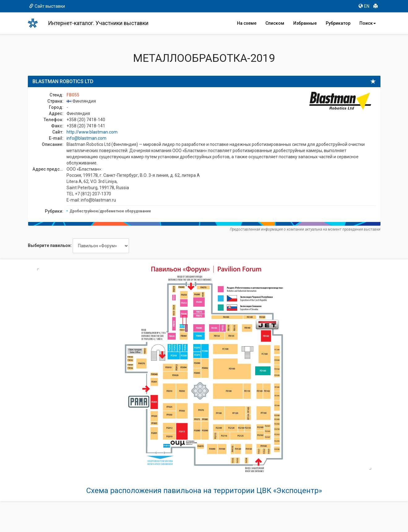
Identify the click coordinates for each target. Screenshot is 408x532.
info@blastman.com (86, 138)
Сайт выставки (47, 6)
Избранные (305, 23)
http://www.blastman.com (92, 132)
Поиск (368, 23)
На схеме (247, 23)
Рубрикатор (338, 23)
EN (364, 6)
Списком (275, 23)
